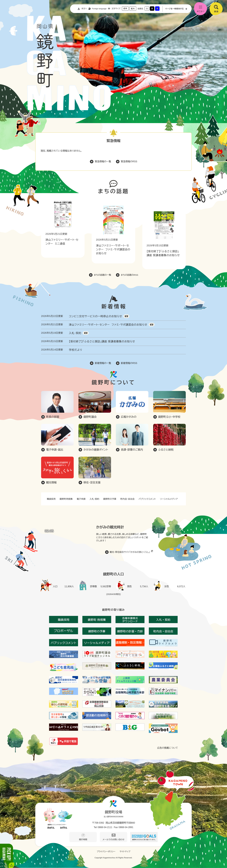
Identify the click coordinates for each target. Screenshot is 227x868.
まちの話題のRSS (129, 275)
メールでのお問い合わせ (114, 840)
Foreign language (99, 9)
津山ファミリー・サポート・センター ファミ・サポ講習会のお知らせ (113, 250)
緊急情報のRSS (129, 161)
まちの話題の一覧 (103, 275)
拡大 (133, 9)
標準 (125, 9)
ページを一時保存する (174, 9)
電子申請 (81, 499)
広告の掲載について (168, 748)
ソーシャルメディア (169, 499)
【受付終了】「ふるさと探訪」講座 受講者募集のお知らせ (102, 342)
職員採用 (51, 499)
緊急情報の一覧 (103, 161)
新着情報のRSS (129, 363)
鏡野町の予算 (110, 499)
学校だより (76, 350)
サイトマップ (125, 852)
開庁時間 (83, 840)
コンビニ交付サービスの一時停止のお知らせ (95, 316)
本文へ (84, 9)
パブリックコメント (147, 499)
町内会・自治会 (128, 499)
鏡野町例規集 (66, 499)
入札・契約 (75, 333)
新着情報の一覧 (103, 363)
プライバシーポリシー (106, 852)
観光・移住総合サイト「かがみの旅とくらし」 (130, 552)
